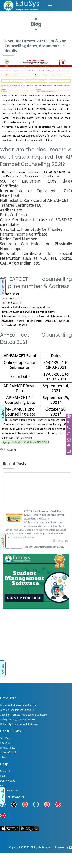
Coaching (2, 541)
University (2, 795)
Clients (4, 757)
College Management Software (17, 719)
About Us (5, 743)
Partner (4, 785)
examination (16, 113)
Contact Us (6, 771)
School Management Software (17, 710)
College (2, 669)
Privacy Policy (8, 748)
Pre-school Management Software (19, 705)
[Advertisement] (35, 648)
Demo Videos (7, 781)
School (2, 414)
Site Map (5, 738)
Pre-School (2, 287)
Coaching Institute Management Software (23, 715)
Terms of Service (9, 752)
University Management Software (19, 724)
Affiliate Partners (9, 790)
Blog (2, 776)
